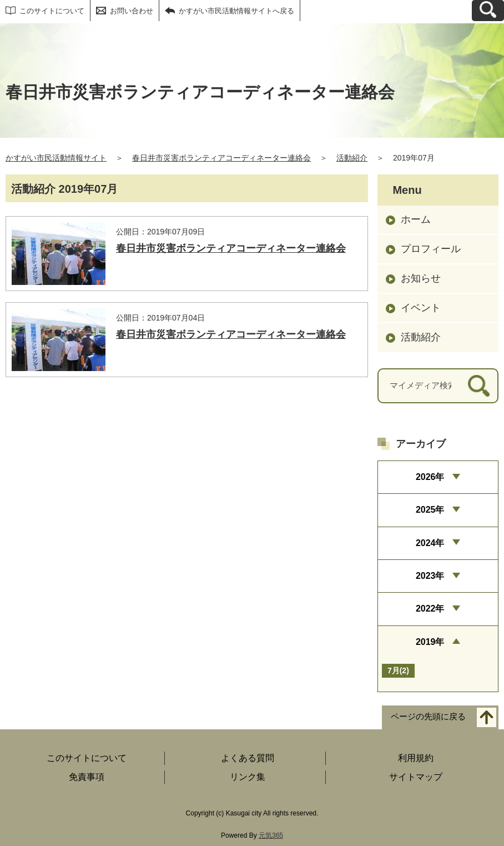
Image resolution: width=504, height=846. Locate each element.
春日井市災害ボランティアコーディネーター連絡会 (221, 158)
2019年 (430, 642)
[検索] (479, 386)
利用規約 (416, 758)
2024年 (430, 543)
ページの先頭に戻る (428, 717)
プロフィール (431, 249)
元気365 (271, 835)
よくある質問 (248, 758)
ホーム (416, 219)
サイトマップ (416, 777)
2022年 (430, 609)
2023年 (430, 576)
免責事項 (87, 777)
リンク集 (248, 777)
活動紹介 (352, 158)
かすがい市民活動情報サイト (56, 158)
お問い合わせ (132, 11)
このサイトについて (52, 11)
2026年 (430, 477)
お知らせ (421, 278)
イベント (421, 308)
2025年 (430, 510)
